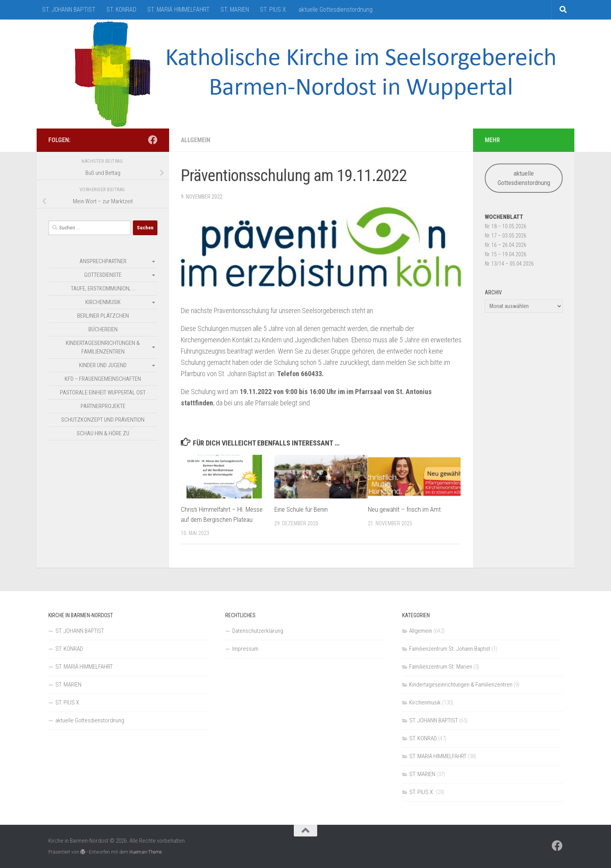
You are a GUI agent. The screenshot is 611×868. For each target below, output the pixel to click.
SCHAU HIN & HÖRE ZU (103, 433)
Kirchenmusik (103, 302)
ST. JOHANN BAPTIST (69, 10)
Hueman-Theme (146, 852)
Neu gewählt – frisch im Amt (404, 509)
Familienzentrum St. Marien (441, 667)
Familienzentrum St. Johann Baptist (450, 649)
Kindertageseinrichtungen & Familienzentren (103, 347)
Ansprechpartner (103, 261)
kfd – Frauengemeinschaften (103, 379)
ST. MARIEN (235, 10)
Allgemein (196, 140)
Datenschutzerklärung (258, 631)
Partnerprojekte (103, 406)
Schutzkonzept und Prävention (103, 420)
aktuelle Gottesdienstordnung (336, 10)
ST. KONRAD (121, 10)
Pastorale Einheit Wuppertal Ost (103, 393)
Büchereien (103, 329)
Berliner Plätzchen (103, 316)
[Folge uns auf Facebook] (153, 140)
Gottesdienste (103, 275)
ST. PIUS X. (274, 10)
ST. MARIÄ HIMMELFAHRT (178, 10)
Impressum (245, 649)
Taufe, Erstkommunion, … (103, 289)
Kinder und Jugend (103, 365)
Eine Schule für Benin (301, 509)
